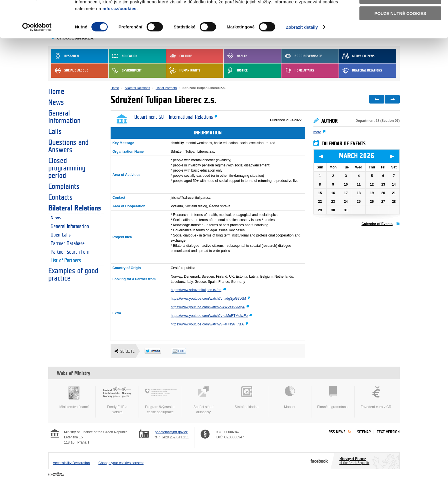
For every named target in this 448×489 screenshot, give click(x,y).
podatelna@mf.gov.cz (171, 432)
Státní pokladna (247, 397)
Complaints (64, 186)
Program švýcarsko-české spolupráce (160, 400)
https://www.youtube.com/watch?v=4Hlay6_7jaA (207, 324)
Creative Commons (57, 475)
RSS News (337, 432)
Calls (55, 132)
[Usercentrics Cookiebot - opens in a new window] (37, 60)
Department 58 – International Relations (174, 117)
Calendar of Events (377, 224)
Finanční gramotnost (333, 397)
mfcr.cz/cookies (120, 41)
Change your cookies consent (121, 463)
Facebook (319, 461)
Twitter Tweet (158, 351)
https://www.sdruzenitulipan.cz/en (196, 290)
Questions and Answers (68, 146)
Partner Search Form (71, 252)
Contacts (60, 197)
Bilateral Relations (75, 208)
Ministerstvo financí (74, 397)
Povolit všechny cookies (400, 14)
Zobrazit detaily (302, 60)
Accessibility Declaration (71, 463)
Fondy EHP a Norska (117, 400)
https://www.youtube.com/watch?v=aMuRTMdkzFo (209, 316)
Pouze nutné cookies (400, 46)
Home (56, 92)
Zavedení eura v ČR (376, 397)
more (317, 132)
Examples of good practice (73, 275)
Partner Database (68, 244)
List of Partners (66, 261)
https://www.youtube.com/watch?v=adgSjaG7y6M (208, 299)
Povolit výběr (400, 30)
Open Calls (61, 235)
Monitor (290, 397)
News (56, 102)
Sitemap (364, 432)
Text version (388, 432)
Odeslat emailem (185, 351)
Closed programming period (67, 168)
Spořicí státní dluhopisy (203, 400)
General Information (64, 117)
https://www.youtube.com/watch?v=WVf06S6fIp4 (207, 307)
